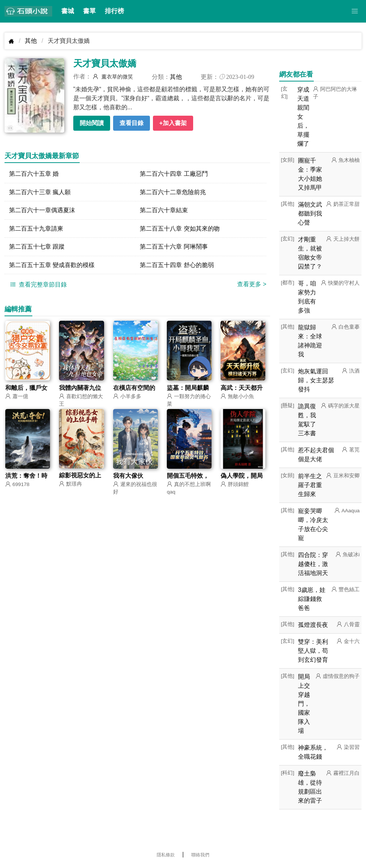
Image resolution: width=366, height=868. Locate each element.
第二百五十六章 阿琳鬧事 (174, 247)
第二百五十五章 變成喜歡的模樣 (52, 266)
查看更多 (252, 285)
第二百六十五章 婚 (34, 174)
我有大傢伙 (128, 477)
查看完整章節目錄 (38, 285)
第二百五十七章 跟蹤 (37, 247)
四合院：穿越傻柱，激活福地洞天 (313, 564)
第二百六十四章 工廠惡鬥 (174, 174)
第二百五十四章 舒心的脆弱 (177, 266)
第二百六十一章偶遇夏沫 (42, 211)
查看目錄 (132, 123)
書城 (68, 11)
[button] (355, 11)
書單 (89, 11)
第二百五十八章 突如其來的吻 (180, 229)
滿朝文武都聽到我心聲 (310, 214)
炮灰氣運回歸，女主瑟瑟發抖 (316, 380)
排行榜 (114, 11)
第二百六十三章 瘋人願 (40, 192)
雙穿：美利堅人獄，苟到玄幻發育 (313, 651)
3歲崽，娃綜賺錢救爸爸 (312, 599)
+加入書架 (173, 123)
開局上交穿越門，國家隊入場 (304, 704)
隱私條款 (166, 855)
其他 (31, 41)
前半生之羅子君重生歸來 (310, 485)
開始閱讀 (92, 123)
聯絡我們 (200, 855)
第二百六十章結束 (164, 211)
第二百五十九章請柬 (36, 229)
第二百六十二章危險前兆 (173, 192)
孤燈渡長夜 (313, 625)
